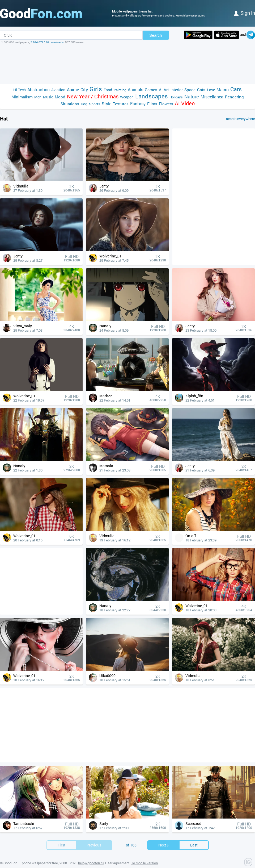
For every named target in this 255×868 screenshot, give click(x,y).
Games (151, 90)
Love (211, 90)
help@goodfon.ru (91, 855)
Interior (177, 90)
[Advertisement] (127, 64)
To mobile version (144, 855)
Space (190, 90)
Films (152, 104)
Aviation (58, 90)
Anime (73, 89)
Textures (121, 104)
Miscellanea (212, 97)
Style (107, 104)
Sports (95, 104)
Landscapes (152, 96)
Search (156, 35)
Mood (60, 97)
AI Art (164, 90)
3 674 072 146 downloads (47, 42)
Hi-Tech (20, 90)
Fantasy (138, 104)
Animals (135, 89)
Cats (201, 90)
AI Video (185, 103)
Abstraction (39, 89)
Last (194, 837)
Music (48, 97)
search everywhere (241, 119)
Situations (70, 104)
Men (38, 97)
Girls (96, 89)
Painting (120, 90)
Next (164, 837)
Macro (223, 89)
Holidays (176, 97)
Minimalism (22, 97)
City (84, 89)
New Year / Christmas (93, 96)
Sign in (244, 13)
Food (108, 90)
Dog (84, 104)
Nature (192, 97)
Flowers (166, 104)
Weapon (127, 97)
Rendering (234, 97)
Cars (236, 89)
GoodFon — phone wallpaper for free (31, 855)
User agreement (117, 855)
